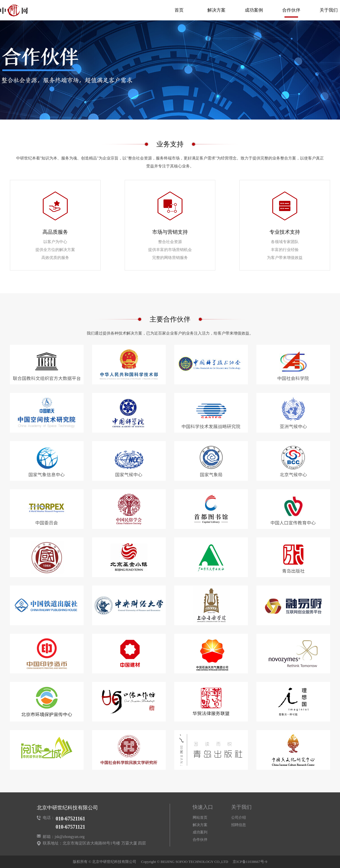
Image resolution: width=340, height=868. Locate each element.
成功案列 (200, 832)
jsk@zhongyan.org (70, 837)
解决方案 (216, 10)
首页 (179, 10)
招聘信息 (239, 825)
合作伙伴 (291, 10)
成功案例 (254, 10)
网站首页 (200, 817)
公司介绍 (239, 817)
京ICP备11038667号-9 (250, 862)
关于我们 (329, 10)
